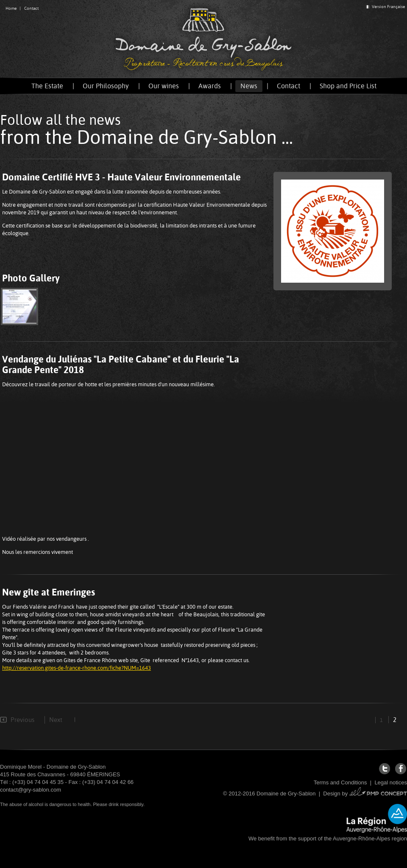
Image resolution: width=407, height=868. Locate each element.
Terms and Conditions (340, 782)
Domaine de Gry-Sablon (203, 39)
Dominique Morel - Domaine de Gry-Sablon (53, 767)
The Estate (47, 86)
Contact (31, 8)
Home (11, 8)
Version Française (385, 7)
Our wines (164, 86)
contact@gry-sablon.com (31, 790)
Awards (210, 86)
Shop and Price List (348, 86)
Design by (365, 794)
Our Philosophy (106, 86)
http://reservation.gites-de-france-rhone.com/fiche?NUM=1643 (77, 668)
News (249, 86)
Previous (22, 720)
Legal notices (391, 782)
